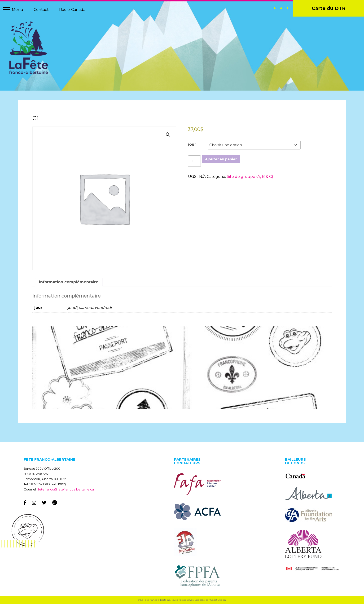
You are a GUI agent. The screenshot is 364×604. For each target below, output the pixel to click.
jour (192, 144)
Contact (41, 10)
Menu (18, 10)
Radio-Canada (72, 10)
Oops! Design (218, 600)
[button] (168, 135)
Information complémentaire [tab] (69, 282)
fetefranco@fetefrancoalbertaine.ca (66, 489)
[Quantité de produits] (194, 161)
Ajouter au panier (221, 159)
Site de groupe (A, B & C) (250, 177)
